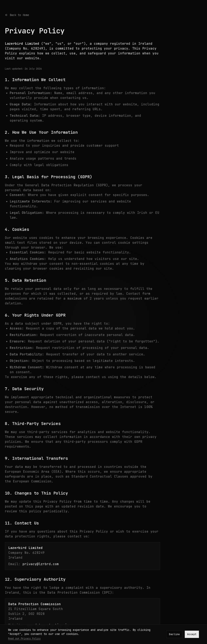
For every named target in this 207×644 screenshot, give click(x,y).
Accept (192, 634)
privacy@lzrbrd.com (41, 564)
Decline (174, 634)
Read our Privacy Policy (24, 639)
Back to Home (17, 15)
